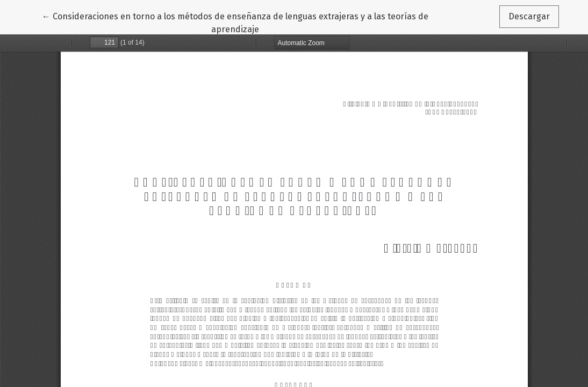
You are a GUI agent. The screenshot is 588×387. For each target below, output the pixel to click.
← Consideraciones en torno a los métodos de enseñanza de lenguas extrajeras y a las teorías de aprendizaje (235, 22)
